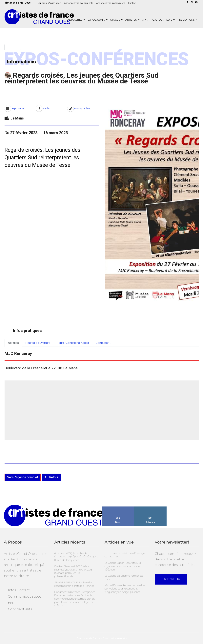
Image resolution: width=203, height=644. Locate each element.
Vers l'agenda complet (23, 477)
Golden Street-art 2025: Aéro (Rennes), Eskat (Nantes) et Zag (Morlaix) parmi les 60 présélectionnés (73, 571)
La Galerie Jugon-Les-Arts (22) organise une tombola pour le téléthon (123, 566)
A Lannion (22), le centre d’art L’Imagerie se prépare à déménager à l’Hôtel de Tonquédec (76, 556)
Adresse (13, 343)
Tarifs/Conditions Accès (73, 343)
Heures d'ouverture (38, 343)
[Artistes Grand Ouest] (39, 17)
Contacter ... (103, 343)
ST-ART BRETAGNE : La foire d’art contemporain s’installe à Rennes (74, 584)
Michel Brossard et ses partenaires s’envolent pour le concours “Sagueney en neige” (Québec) (125, 588)
